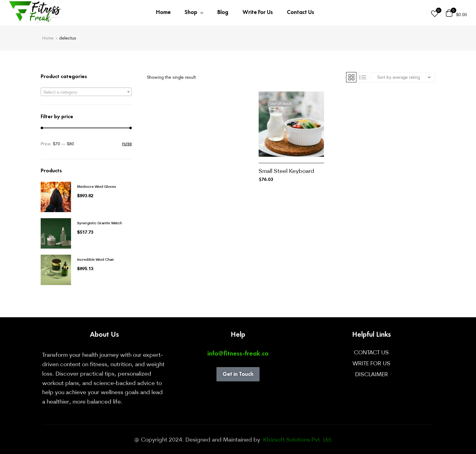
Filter (127, 144)
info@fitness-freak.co (238, 353)
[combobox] (86, 92)
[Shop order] (403, 77)
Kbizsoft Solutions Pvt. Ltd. (297, 439)
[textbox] (86, 92)
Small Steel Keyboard (286, 171)
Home (48, 38)
